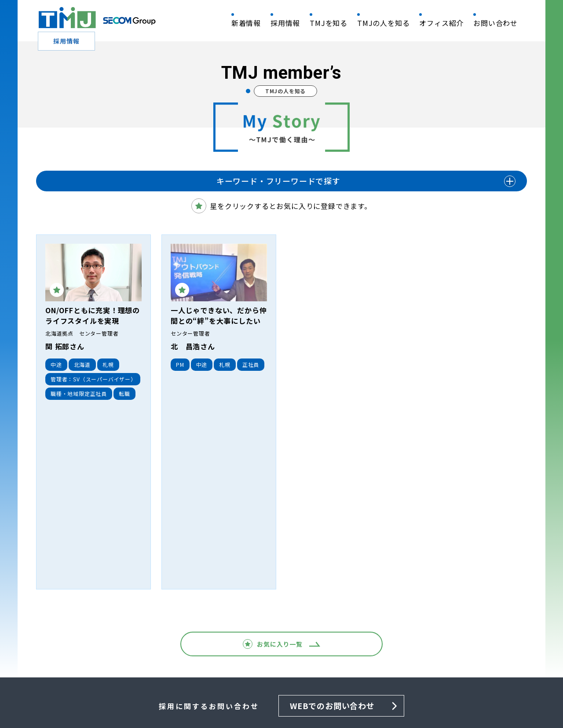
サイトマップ (504, 696)
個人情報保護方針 (199, 696)
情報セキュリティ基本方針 (127, 696)
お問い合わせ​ (495, 23)
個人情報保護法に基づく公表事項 (280, 696)
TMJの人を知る (383, 23)
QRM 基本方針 (60, 696)
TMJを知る (329, 23)
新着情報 (246, 23)
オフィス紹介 (441, 23)
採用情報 (285, 23)
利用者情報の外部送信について (432, 696)
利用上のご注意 (358, 696)
